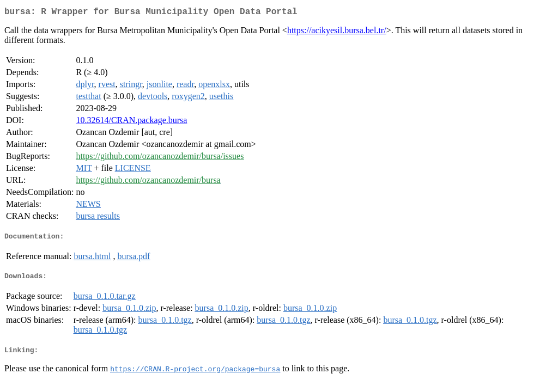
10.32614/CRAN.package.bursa (131, 122)
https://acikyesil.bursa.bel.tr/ (337, 32)
